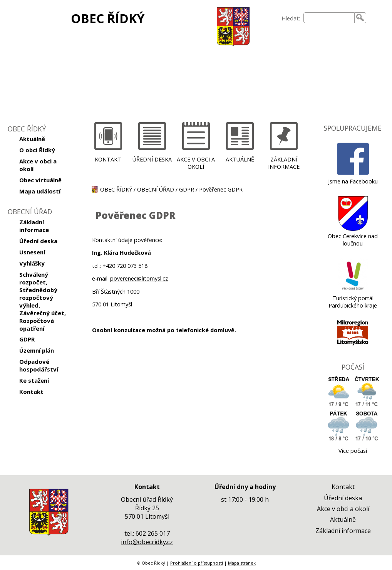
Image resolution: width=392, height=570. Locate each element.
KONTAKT (108, 159)
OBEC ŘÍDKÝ (108, 18)
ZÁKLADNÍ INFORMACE (284, 163)
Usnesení (32, 252)
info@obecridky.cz (147, 542)
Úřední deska (38, 241)
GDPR (27, 339)
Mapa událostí (40, 191)
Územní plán (37, 350)
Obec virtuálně (40, 180)
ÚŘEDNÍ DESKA (152, 159)
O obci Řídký (37, 150)
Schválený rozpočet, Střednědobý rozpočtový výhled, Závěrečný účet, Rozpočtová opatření (43, 301)
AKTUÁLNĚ (240, 159)
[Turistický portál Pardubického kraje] (353, 291)
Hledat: (291, 18)
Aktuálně (32, 139)
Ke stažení (34, 380)
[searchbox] (329, 18)
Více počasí (353, 451)
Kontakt (31, 392)
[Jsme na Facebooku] (353, 174)
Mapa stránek (242, 563)
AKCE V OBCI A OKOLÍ (196, 163)
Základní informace (34, 226)
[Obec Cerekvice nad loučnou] (353, 229)
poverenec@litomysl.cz (139, 278)
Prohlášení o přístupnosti (197, 563)
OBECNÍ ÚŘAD (156, 189)
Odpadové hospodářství (39, 365)
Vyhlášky (32, 263)
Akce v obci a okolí (38, 165)
